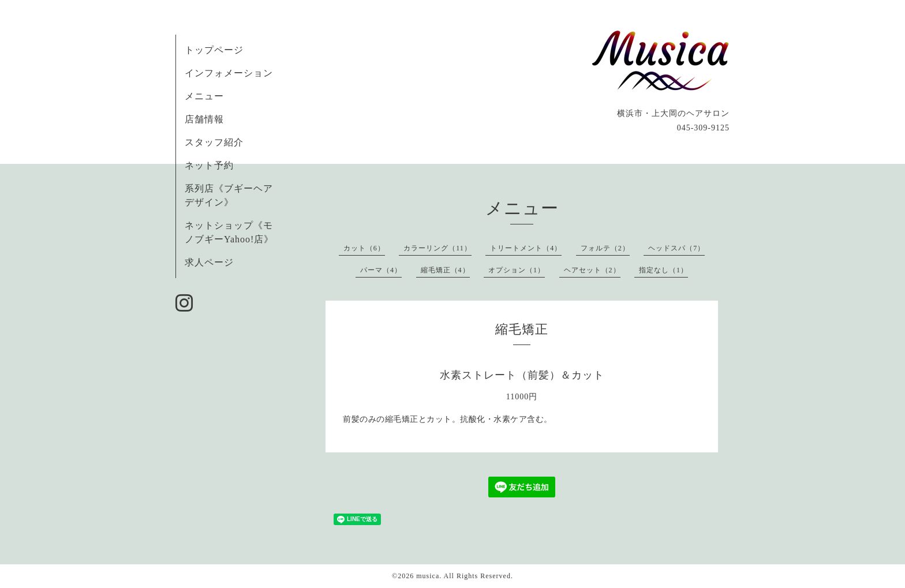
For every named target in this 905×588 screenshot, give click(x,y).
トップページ (214, 50)
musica (428, 576)
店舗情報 (204, 119)
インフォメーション (229, 73)
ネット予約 (209, 165)
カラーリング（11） (437, 248)
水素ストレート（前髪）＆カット (522, 375)
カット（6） (364, 248)
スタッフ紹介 (214, 142)
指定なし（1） (663, 270)
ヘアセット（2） (592, 270)
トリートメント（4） (526, 248)
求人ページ (209, 262)
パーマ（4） (381, 270)
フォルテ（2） (605, 248)
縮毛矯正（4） (445, 270)
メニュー (204, 96)
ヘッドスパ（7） (676, 248)
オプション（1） (517, 270)
